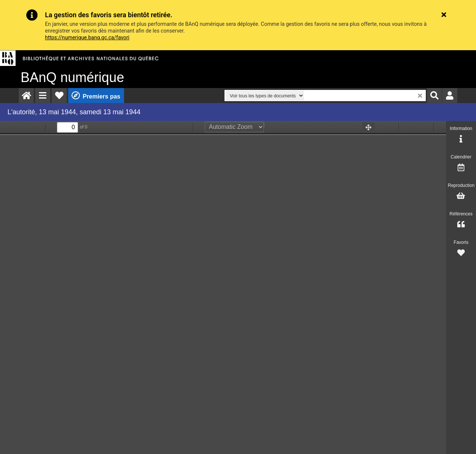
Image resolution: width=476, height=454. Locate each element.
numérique (72, 77)
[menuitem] (26, 96)
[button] (43, 96)
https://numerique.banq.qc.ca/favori (87, 37)
